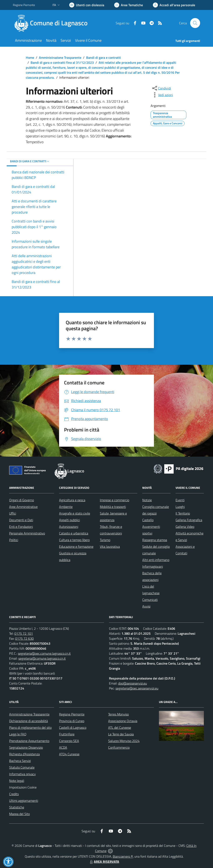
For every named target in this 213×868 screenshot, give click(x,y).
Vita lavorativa (110, 546)
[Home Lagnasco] (53, 23)
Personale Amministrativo (27, 533)
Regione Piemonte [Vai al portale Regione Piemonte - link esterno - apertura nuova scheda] (24, 5)
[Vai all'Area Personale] (174, 5)
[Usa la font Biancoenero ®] (87, 5)
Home (30, 57)
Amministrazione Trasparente (60, 57)
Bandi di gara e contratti (103, 57)
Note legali (17, 781)
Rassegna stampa (155, 540)
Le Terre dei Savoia (121, 734)
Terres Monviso (118, 714)
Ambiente (66, 507)
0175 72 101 (24, 633)
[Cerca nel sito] (195, 23)
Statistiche (17, 807)
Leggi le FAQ (18, 734)
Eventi (180, 500)
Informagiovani (153, 566)
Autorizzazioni (69, 527)
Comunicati (150, 600)
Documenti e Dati (21, 520)
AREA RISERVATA (104, 862)
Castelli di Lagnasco (73, 727)
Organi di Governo (22, 500)
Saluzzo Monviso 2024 (124, 741)
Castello (148, 520)
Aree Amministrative (23, 507)
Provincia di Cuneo (72, 721)
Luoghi (180, 507)
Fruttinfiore (67, 734)
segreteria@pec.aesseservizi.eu (137, 688)
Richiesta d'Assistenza (24, 754)
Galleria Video (185, 527)
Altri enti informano (156, 560)
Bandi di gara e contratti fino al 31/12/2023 (62, 62)
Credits (14, 794)
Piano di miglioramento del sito (30, 727)
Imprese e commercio (115, 500)
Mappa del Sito (19, 814)
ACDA (63, 747)
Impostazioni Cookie (23, 787)
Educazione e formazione (76, 546)
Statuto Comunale (22, 767)
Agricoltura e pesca (72, 500)
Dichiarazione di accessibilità (28, 721)
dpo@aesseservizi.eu (133, 683)
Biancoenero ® (123, 856)
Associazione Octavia (123, 721)
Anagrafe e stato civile (75, 513)
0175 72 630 (24, 638)
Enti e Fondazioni (21, 527)
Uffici (13, 513)
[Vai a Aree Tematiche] (129, 5)
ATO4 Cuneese (69, 754)
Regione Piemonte (72, 714)
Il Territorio (183, 513)
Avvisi (146, 606)
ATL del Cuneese (120, 727)
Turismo (105, 540)
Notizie (147, 500)
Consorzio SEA (69, 741)
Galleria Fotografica (189, 520)
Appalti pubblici (69, 520)
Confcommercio (119, 747)
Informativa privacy (22, 774)
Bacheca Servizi (20, 761)
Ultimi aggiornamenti (24, 801)
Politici (14, 540)
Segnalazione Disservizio (26, 747)
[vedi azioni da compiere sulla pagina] (162, 95)
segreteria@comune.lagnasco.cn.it (42, 658)
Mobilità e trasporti (113, 507)
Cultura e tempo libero (74, 540)
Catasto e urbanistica (74, 533)
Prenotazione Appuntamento (29, 741)
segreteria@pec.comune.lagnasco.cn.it (44, 653)
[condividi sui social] (161, 88)
